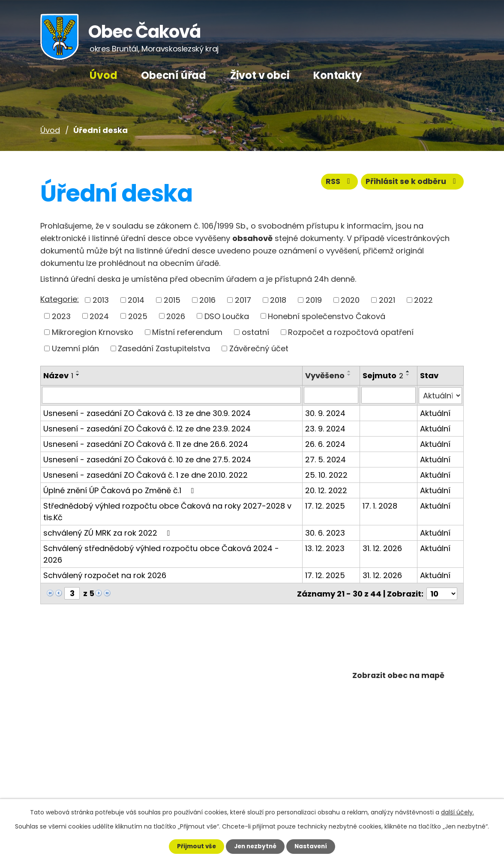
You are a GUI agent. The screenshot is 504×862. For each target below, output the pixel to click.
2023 (61, 316)
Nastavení (315, 846)
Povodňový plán (398, 737)
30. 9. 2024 (325, 412)
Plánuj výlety (398, 707)
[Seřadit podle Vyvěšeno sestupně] (349, 375)
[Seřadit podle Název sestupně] (78, 375)
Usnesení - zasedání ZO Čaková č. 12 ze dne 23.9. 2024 (147, 428)
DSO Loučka (227, 316)
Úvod (103, 75)
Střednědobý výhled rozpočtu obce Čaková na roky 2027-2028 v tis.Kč (167, 511)
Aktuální (435, 412)
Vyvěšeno (325, 375)
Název (58, 375)
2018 (278, 300)
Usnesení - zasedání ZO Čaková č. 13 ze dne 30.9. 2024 (147, 412)
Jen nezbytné (255, 846)
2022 (423, 300)
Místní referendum (187, 332)
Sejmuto (383, 375)
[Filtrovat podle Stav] (440, 395)
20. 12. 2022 (326, 490)
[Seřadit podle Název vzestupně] (78, 371)
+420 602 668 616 (94, 758)
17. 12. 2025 (325, 505)
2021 (387, 300)
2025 (138, 316)
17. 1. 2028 (380, 505)
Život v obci (260, 75)
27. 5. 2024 (325, 459)
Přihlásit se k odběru (411, 183)
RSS (336, 183)
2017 (243, 300)
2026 (176, 316)
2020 (350, 300)
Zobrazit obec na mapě (398, 676)
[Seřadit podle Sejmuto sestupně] (408, 375)
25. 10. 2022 (326, 474)
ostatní (255, 332)
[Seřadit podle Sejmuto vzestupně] (408, 371)
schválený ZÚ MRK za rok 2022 (108, 532)
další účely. (457, 812)
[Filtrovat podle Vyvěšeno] (331, 395)
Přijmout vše (193, 846)
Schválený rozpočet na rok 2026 (105, 574)
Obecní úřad (174, 75)
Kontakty (337, 75)
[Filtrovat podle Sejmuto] (388, 395)
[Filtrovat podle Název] (171, 395)
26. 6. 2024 (325, 443)
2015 (172, 300)
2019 (314, 300)
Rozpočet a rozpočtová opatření (351, 332)
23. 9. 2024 (325, 428)
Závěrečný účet (259, 348)
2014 (136, 300)
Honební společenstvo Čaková (327, 316)
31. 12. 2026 (382, 547)
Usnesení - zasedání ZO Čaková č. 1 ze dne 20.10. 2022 (145, 474)
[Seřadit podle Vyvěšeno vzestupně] (349, 371)
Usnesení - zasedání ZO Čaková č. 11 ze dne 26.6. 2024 (146, 443)
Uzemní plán (75, 348)
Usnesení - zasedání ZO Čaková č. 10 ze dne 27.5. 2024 (147, 459)
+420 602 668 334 (95, 735)
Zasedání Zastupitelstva (164, 348)
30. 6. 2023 (325, 532)
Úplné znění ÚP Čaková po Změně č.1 (120, 490)
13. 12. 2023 (325, 547)
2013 (101, 300)
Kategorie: (60, 299)
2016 (207, 300)
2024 (99, 316)
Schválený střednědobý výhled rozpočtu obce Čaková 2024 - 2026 (161, 553)
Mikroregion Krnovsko (93, 332)
